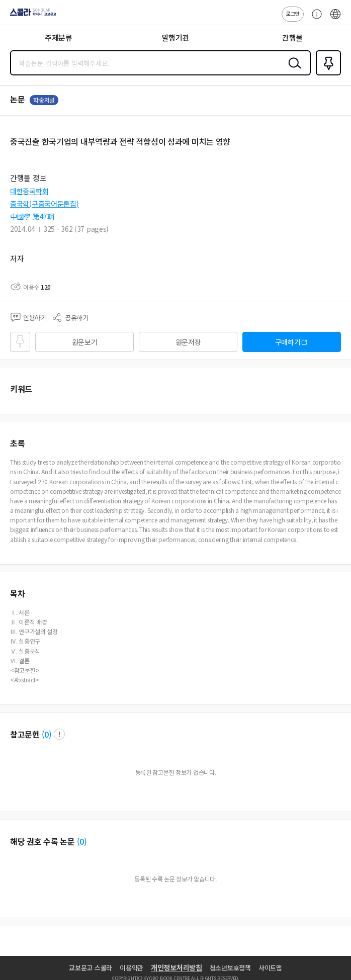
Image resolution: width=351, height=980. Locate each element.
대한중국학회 (29, 191)
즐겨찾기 (326, 74)
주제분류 (59, 37)
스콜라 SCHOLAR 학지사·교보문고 (30, 16)
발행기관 (176, 37)
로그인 (293, 13)
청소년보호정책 (230, 968)
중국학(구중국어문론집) (45, 204)
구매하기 (288, 342)
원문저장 (188, 342)
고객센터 (314, 19)
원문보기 (85, 342)
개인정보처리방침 (177, 967)
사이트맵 (270, 968)
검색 (293, 71)
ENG (335, 19)
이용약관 (131, 968)
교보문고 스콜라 (91, 968)
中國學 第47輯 (32, 216)
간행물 (292, 37)
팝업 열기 (59, 734)
